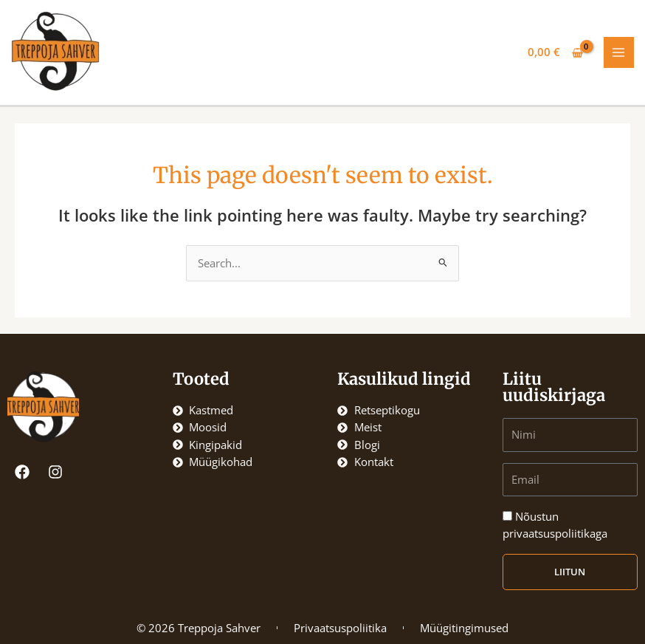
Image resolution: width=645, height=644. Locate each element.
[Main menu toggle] (619, 52)
